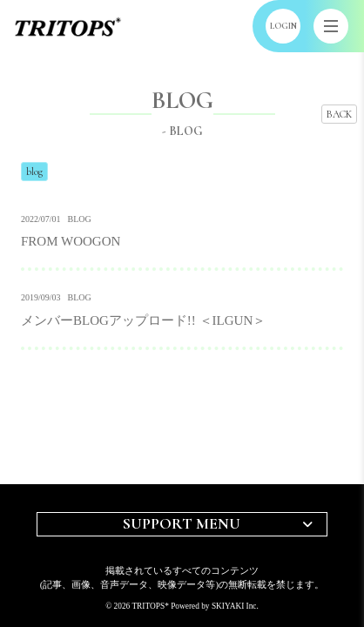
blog (34, 172)
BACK (339, 114)
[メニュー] (331, 26)
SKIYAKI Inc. (235, 606)
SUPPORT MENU (182, 523)
